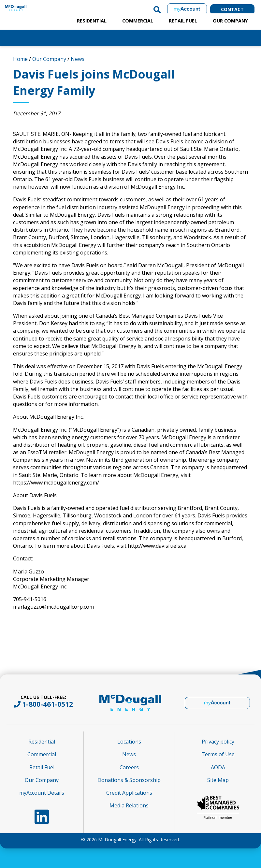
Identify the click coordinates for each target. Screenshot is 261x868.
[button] (157, 9)
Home (20, 59)
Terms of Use (218, 754)
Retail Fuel (183, 21)
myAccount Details (42, 793)
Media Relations (129, 805)
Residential (92, 21)
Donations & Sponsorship (129, 780)
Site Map (218, 780)
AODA (218, 767)
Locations (129, 742)
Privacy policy (218, 742)
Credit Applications (129, 793)
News (78, 59)
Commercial (138, 21)
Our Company (230, 21)
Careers (129, 767)
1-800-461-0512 (48, 704)
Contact (232, 9)
